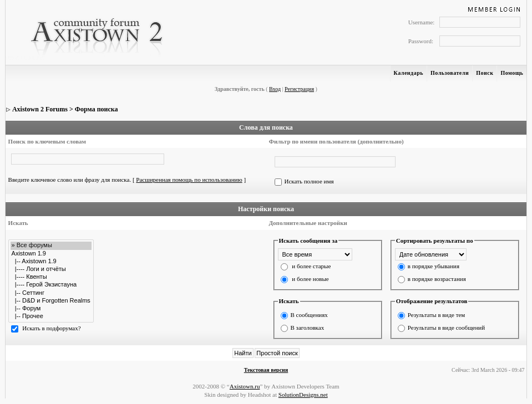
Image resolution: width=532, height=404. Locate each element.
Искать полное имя (309, 181)
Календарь (409, 73)
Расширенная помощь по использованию (189, 180)
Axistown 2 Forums (40, 109)
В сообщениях (309, 315)
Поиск (485, 73)
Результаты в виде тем (437, 315)
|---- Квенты (51, 277)
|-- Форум (51, 309)
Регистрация (299, 89)
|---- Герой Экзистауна (51, 285)
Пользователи (450, 73)
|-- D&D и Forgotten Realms (51, 301)
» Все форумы (51, 246)
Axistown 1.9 (51, 254)
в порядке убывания (434, 266)
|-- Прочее (51, 316)
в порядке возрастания (437, 279)
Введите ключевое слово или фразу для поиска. (70, 180)
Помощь (512, 73)
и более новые (310, 279)
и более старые (311, 266)
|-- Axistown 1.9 (51, 262)
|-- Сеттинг (51, 293)
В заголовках (308, 328)
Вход (275, 89)
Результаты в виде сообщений (446, 328)
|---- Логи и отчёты (51, 269)
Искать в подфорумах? (51, 328)
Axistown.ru (245, 386)
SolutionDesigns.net (303, 395)
